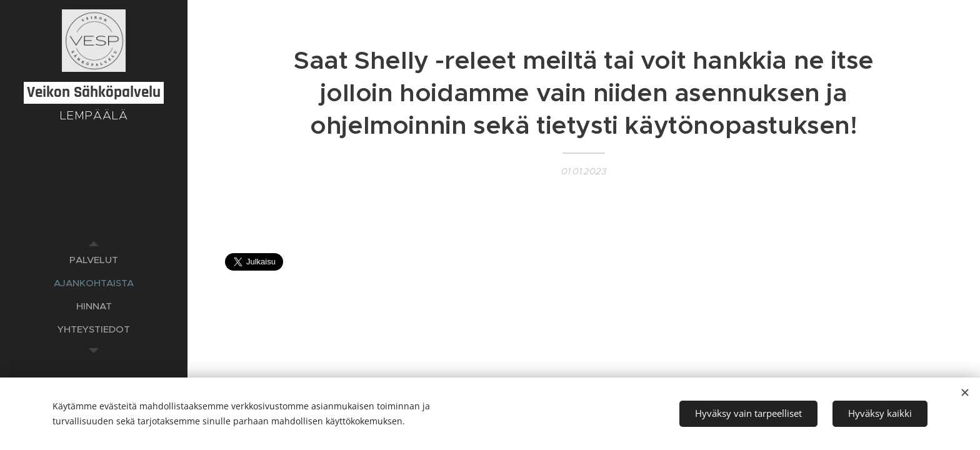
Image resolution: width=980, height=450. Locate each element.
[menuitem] (94, 260)
